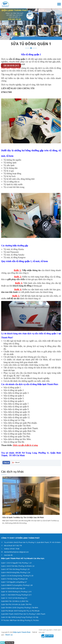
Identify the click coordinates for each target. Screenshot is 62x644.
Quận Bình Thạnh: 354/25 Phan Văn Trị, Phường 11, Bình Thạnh (23, 614)
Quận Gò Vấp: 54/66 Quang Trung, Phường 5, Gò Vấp (20, 617)
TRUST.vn (9, 635)
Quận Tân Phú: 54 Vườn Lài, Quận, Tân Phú (16, 604)
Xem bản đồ (8, 555)
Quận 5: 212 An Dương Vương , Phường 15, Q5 (17, 576)
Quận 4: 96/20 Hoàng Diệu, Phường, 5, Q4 (16, 572)
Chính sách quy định (45, 630)
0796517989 (6, 92)
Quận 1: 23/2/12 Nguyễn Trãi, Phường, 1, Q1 (16, 563)
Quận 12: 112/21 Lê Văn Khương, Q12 (14, 598)
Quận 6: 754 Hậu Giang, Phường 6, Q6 (14, 579)
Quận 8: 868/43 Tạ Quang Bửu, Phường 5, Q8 (17, 585)
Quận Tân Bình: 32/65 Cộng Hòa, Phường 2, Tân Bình (20, 608)
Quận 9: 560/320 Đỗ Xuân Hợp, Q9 (13, 588)
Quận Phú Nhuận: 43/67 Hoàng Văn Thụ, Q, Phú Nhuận (20, 611)
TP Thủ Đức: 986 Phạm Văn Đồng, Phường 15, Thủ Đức (20, 620)
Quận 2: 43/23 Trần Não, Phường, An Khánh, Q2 (18, 566)
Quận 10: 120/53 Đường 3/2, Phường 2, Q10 (16, 592)
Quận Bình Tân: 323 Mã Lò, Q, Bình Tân (15, 601)
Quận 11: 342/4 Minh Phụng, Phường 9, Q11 (16, 595)
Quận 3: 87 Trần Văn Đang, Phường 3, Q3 (15, 569)
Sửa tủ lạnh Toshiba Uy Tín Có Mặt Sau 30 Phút (23, 517)
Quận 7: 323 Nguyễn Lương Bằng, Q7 (14, 582)
